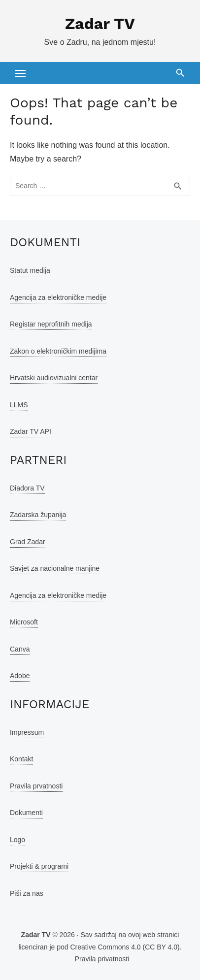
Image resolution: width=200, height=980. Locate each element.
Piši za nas (27, 893)
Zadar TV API (31, 431)
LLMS (19, 405)
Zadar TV (100, 24)
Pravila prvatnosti (36, 786)
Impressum (27, 732)
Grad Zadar (28, 542)
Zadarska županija (38, 515)
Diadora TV (27, 488)
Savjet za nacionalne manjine (55, 568)
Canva (20, 649)
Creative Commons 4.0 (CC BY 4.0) (125, 947)
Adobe (20, 676)
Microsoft (24, 622)
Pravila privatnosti (102, 959)
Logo (17, 840)
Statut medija (30, 270)
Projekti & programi (39, 866)
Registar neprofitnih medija (51, 324)
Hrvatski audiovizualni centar (54, 378)
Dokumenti (26, 813)
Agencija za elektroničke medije (58, 297)
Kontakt (21, 759)
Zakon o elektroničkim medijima (58, 351)
